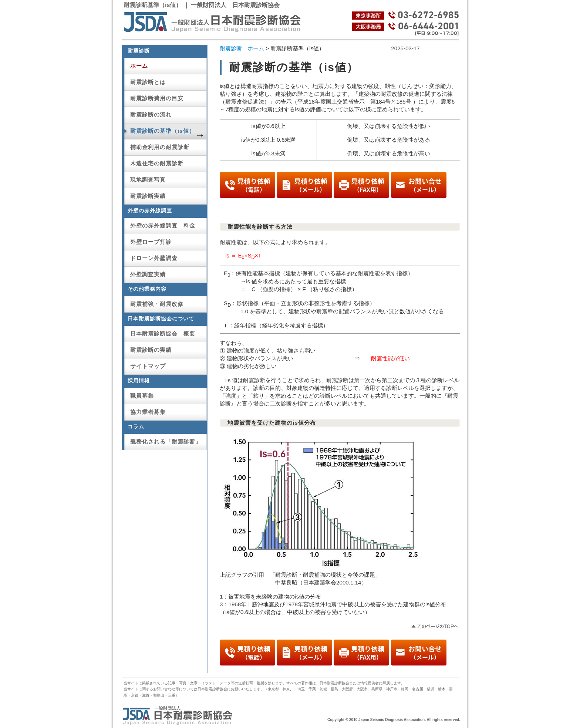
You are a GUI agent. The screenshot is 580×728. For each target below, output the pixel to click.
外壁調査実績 (148, 274)
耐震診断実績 (148, 196)
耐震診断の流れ (151, 114)
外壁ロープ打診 (151, 242)
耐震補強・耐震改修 (157, 304)
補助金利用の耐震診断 (160, 147)
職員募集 (142, 396)
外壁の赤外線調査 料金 (163, 225)
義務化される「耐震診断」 (166, 441)
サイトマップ (148, 366)
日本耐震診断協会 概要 (163, 333)
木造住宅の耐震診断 (157, 163)
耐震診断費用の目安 (157, 98)
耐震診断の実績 (151, 350)
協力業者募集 (148, 412)
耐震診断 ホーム (242, 48)
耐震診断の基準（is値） (163, 131)
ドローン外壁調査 (154, 258)
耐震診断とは (148, 82)
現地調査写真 (148, 180)
